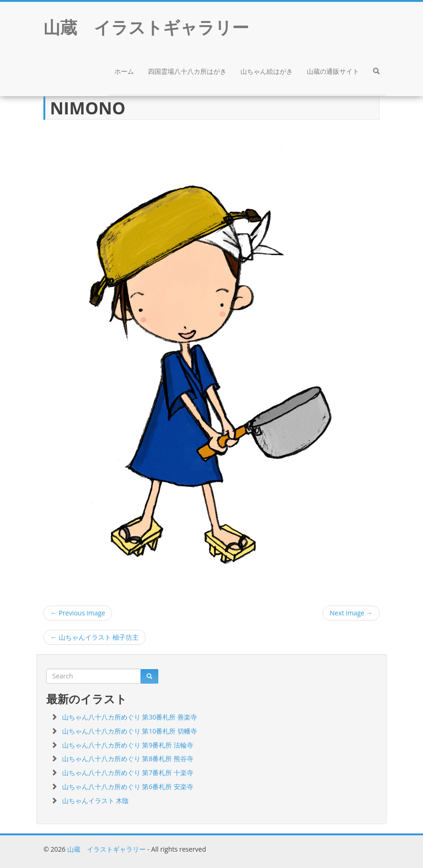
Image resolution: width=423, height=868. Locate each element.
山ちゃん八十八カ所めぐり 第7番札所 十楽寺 (128, 773)
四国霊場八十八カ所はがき (187, 71)
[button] (376, 72)
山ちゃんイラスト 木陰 (96, 801)
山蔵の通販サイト (333, 71)
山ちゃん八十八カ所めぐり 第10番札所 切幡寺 (130, 731)
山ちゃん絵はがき (267, 71)
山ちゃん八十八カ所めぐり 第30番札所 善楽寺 (130, 717)
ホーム (124, 71)
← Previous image (78, 613)
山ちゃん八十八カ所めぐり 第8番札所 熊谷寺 (128, 759)
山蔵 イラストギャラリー (106, 849)
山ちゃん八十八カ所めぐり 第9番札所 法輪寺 (128, 745)
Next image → (351, 613)
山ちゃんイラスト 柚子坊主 (95, 637)
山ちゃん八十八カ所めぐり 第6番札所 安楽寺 (128, 787)
